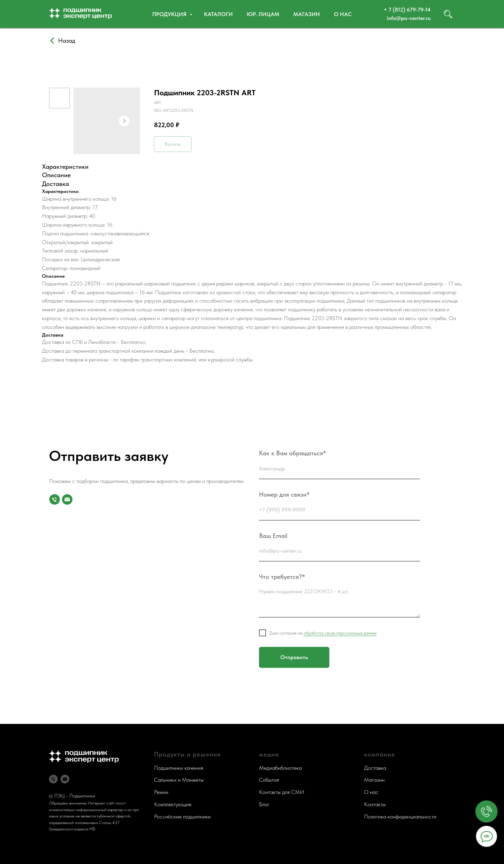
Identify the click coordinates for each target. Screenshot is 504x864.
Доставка (375, 768)
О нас (343, 14)
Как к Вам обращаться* (293, 453)
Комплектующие (173, 804)
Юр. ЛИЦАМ (263, 14)
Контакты (375, 804)
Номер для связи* (284, 494)
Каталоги (218, 14)
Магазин (307, 14)
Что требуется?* (282, 577)
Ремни (161, 792)
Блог (264, 804)
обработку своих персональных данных (340, 633)
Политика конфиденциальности (400, 817)
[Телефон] (53, 779)
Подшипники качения (178, 768)
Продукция (170, 14)
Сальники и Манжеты (179, 780)
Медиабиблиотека (280, 768)
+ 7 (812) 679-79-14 (407, 10)
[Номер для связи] (55, 499)
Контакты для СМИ (282, 792)
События (269, 780)
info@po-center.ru (409, 18)
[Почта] (67, 499)
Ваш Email (273, 536)
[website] (448, 14)
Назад (67, 40)
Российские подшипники (182, 817)
